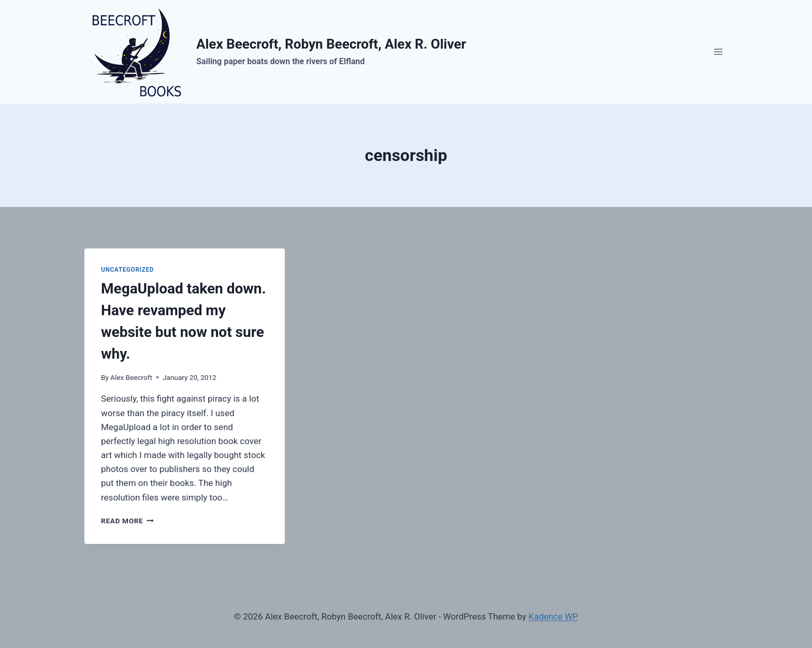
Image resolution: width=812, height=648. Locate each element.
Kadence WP (553, 616)
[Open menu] (718, 51)
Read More (127, 521)
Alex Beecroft (131, 377)
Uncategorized (127, 270)
